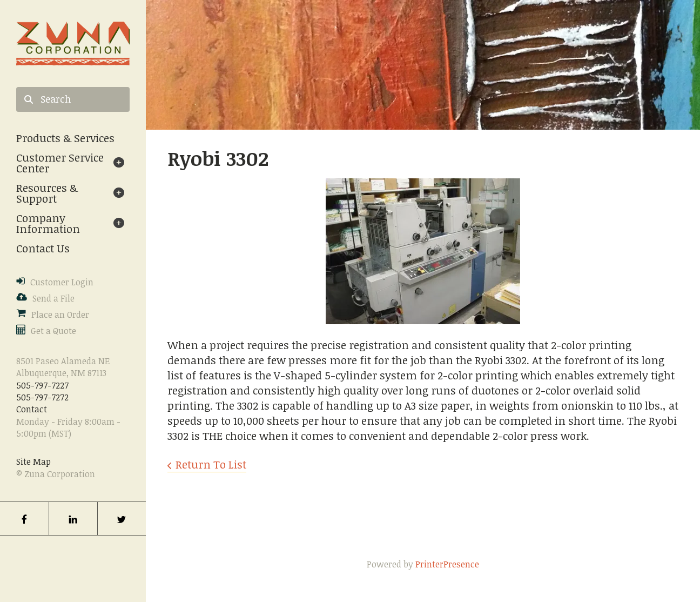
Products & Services (65, 138)
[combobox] (73, 99)
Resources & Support (47, 193)
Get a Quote (53, 331)
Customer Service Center (60, 163)
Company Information (48, 223)
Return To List (211, 464)
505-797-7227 (42, 385)
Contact (32, 409)
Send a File (53, 298)
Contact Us (43, 248)
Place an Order (60, 315)
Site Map (33, 461)
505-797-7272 (42, 397)
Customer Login (62, 282)
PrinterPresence (447, 564)
